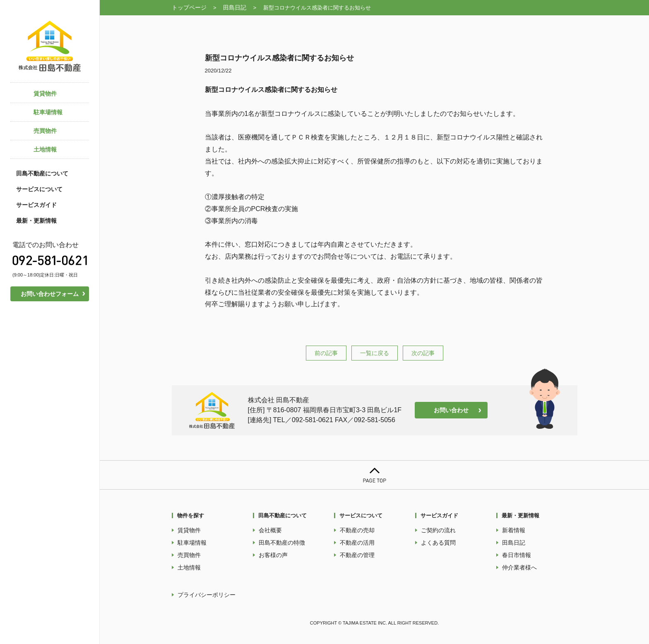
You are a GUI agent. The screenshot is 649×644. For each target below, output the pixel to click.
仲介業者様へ (519, 567)
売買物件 (189, 555)
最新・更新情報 (36, 221)
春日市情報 (517, 555)
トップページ (189, 7)
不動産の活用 (357, 543)
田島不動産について (42, 173)
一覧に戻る (375, 353)
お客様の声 (273, 555)
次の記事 (423, 353)
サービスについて (39, 189)
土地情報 (189, 567)
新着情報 (514, 530)
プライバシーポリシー (207, 595)
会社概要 (270, 530)
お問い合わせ (451, 410)
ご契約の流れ (438, 530)
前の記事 (326, 353)
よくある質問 (438, 543)
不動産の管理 (357, 555)
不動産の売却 (357, 530)
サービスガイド (36, 205)
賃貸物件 (189, 530)
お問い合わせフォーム (50, 294)
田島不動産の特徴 (282, 543)
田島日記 (235, 7)
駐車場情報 (192, 543)
